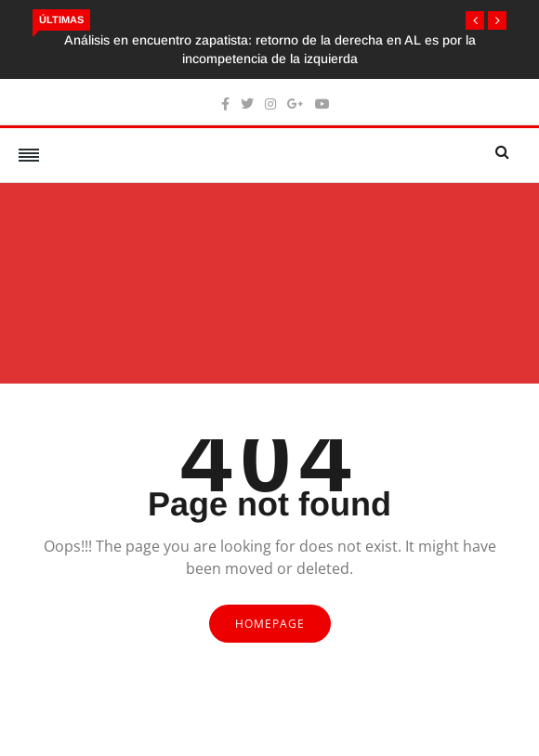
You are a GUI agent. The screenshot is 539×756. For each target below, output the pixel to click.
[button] (475, 20)
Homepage (270, 624)
